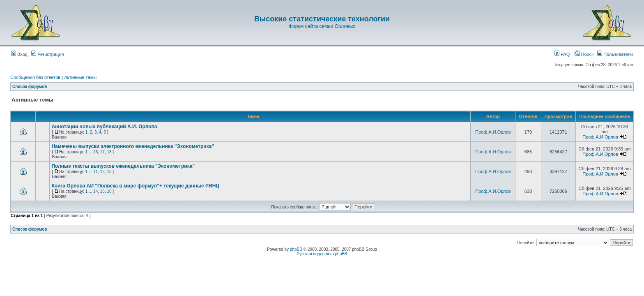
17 (102, 152)
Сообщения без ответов (35, 77)
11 (95, 172)
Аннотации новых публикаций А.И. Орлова (104, 127)
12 (102, 172)
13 (109, 172)
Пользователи (615, 54)
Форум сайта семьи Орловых (322, 26)
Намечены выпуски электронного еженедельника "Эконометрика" (133, 146)
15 (102, 191)
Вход (19, 54)
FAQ (562, 54)
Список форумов (30, 87)
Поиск (584, 54)
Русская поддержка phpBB (322, 254)
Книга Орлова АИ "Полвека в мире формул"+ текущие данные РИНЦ (135, 186)
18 (109, 152)
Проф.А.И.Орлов (493, 132)
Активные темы (80, 77)
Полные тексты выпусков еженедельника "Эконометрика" (123, 166)
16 (95, 152)
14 (95, 191)
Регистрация (47, 54)
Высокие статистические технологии (322, 19)
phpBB (296, 249)
